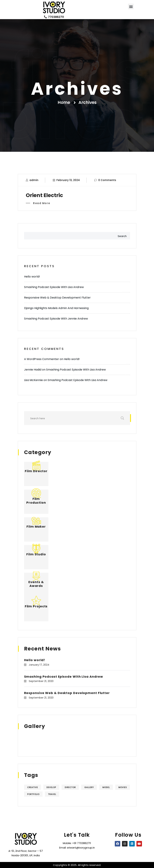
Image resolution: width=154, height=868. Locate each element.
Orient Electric (44, 195)
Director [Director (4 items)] (70, 787)
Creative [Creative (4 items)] (33, 787)
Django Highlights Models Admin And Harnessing (56, 308)
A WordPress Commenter (42, 359)
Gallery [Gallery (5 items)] (89, 787)
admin (34, 180)
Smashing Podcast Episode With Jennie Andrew (56, 319)
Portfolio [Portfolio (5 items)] (33, 794)
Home (64, 102)
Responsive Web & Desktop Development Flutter (57, 298)
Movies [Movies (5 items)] (123, 787)
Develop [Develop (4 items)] (51, 787)
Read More (41, 203)
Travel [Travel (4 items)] (52, 794)
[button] (131, 6)
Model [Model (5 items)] (106, 787)
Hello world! (32, 277)
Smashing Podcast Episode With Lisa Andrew (54, 287)
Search (122, 236)
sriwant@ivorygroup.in (81, 848)
